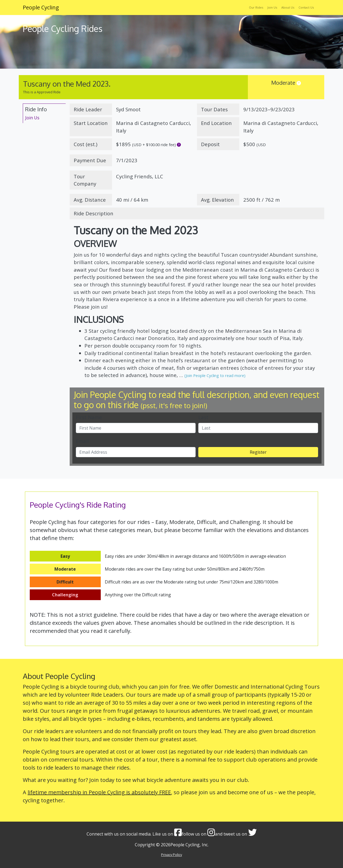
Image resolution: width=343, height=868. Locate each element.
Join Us (272, 7)
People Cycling (41, 7)
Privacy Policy (171, 855)
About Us (288, 7)
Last (203, 417)
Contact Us (306, 7)
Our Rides (256, 7)
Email (82, 441)
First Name (89, 417)
